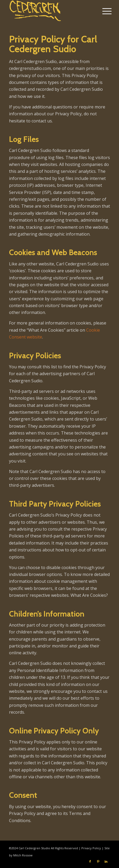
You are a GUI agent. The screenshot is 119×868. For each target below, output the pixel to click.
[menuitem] (103, 11)
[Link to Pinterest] (98, 861)
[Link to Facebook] (90, 861)
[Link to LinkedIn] (106, 861)
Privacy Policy (91, 848)
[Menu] (103, 11)
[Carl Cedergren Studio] (49, 11)
